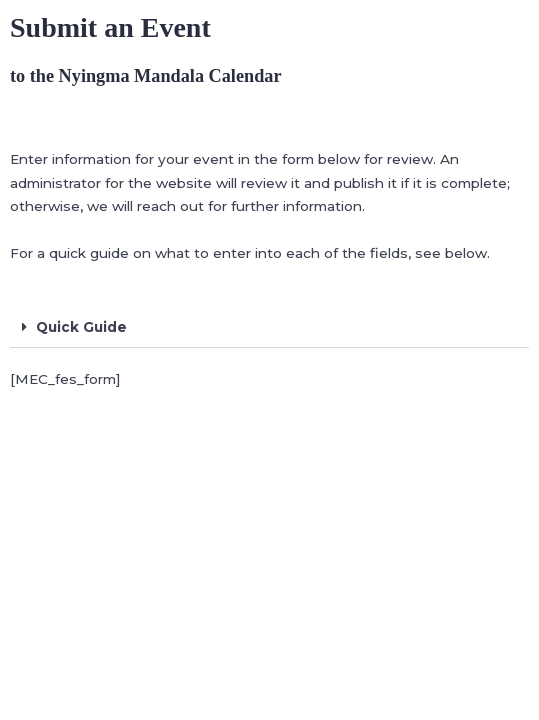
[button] (269, 328)
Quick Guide (81, 327)
